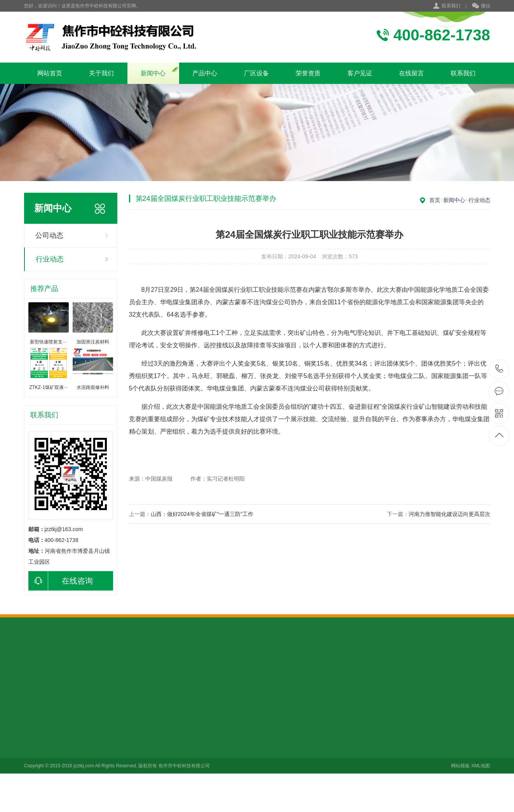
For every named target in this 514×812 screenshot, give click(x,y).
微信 (481, 6)
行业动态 (50, 259)
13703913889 (499, 369)
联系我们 (451, 6)
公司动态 (49, 235)
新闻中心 (153, 73)
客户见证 (360, 73)
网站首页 (50, 73)
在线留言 (411, 73)
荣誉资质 (308, 73)
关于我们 (101, 73)
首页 (435, 200)
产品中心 (205, 73)
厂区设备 (256, 73)
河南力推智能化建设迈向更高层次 (450, 514)
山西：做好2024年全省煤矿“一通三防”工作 (202, 514)
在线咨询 (61, 581)
